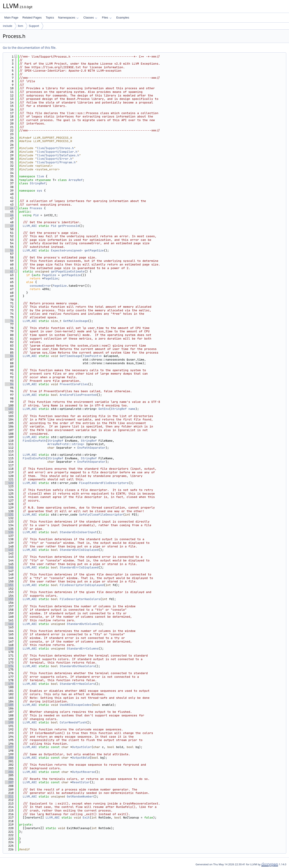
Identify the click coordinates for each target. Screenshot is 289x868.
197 (9, 747)
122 (9, 483)
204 (9, 772)
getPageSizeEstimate (68, 271)
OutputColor (82, 747)
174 (9, 666)
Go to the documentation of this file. (29, 48)
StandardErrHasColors (77, 684)
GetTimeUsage (70, 356)
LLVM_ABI (30, 226)
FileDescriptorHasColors (80, 599)
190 (9, 722)
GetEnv (104, 409)
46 (9, 215)
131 (9, 515)
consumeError (40, 286)
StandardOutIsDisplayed (79, 550)
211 (9, 796)
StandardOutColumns (83, 624)
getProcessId (69, 226)
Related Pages (32, 18)
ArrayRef (75, 180)
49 (9, 226)
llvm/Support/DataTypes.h (58, 155)
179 (9, 684)
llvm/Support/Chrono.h (55, 148)
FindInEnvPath (34, 441)
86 (9, 356)
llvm (20, 26)
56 (9, 250)
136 (9, 532)
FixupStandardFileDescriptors (104, 483)
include (8, 26)
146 (9, 567)
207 (9, 782)
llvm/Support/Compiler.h (57, 152)
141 (9, 550)
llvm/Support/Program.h (56, 162)
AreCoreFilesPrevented (78, 395)
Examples (123, 18)
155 (9, 599)
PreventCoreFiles (74, 384)
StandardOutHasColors (77, 666)
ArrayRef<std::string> (66, 444)
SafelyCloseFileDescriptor (101, 515)
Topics (50, 18)
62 (9, 271)
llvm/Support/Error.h (54, 159)
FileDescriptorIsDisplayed (82, 585)
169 (9, 649)
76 (9, 321)
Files (107, 18)
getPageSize (94, 250)
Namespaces (68, 18)
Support (34, 26)
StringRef (38, 183)
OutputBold (81, 758)
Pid (36, 215)
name (132, 409)
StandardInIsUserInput (78, 532)
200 (9, 758)
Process (36, 208)
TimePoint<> (92, 356)
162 (9, 624)
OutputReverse (83, 772)
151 (9, 585)
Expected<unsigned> (67, 250)
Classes (90, 18)
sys (39, 191)
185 (9, 705)
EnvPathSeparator (91, 448)
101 (9, 409)
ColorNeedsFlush (73, 722)
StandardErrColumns (83, 649)
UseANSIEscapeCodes (75, 705)
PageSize (49, 275)
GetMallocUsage (76, 321)
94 (9, 384)
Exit (86, 818)
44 (9, 208)
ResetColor (81, 782)
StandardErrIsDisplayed (79, 567)
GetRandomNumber (80, 796)
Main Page (11, 18)
